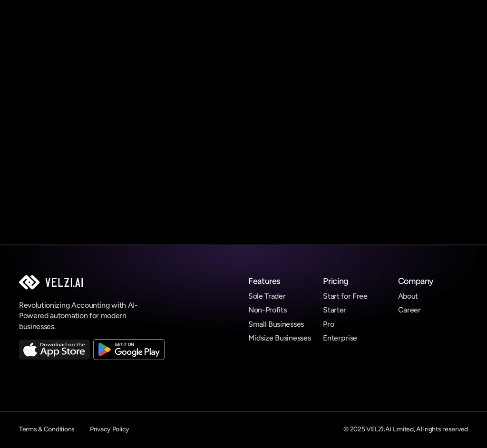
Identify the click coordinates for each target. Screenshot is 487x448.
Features (264, 281)
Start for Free (345, 296)
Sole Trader (267, 296)
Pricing (336, 281)
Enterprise (340, 338)
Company (416, 281)
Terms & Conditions (47, 429)
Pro (328, 324)
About (408, 296)
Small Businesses (276, 324)
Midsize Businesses (279, 338)
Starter (335, 310)
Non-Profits (267, 310)
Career (409, 310)
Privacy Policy (110, 429)
